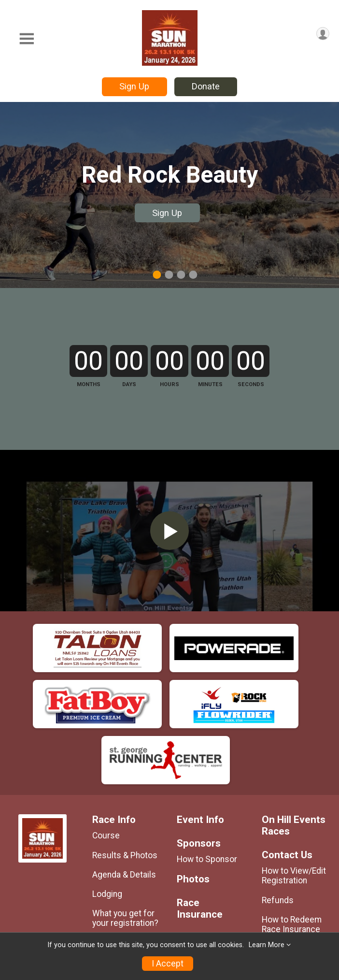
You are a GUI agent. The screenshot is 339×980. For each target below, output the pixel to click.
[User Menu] (323, 34)
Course (106, 904)
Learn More (267, 945)
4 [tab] (193, 274)
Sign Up (134, 86)
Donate (206, 86)
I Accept (168, 964)
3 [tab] (181, 274)
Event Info (200, 888)
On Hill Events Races (294, 894)
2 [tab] (169, 274)
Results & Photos (125, 923)
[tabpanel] (169, 195)
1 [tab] (157, 274)
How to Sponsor (207, 928)
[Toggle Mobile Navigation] (27, 39)
